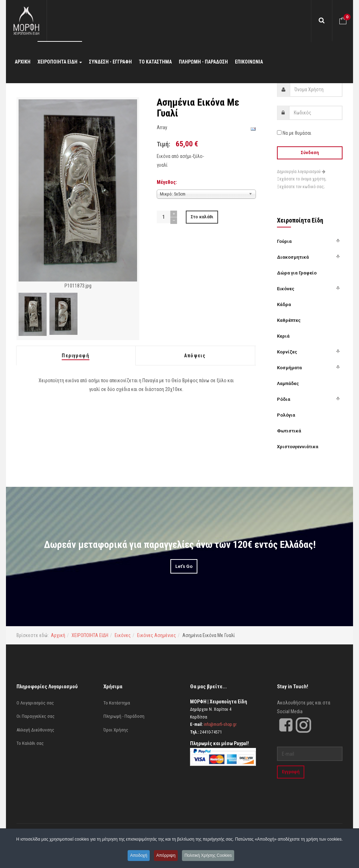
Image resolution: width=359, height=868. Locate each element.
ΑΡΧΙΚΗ (23, 63)
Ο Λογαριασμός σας (35, 703)
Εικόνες (286, 289)
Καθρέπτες (289, 320)
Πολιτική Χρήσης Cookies (209, 856)
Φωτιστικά (289, 431)
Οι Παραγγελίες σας (36, 716)
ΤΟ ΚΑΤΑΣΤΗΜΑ (155, 63)
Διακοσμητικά (293, 257)
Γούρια (284, 241)
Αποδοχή (138, 856)
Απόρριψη (166, 856)
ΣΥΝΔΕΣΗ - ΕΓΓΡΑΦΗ (110, 63)
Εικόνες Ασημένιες (157, 635)
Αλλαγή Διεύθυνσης (35, 730)
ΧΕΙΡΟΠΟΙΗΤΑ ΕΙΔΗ (60, 63)
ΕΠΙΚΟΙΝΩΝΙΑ (249, 63)
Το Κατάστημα (117, 703)
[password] (316, 113)
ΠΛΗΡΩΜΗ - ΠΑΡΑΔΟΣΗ (203, 63)
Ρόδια (284, 399)
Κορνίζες (287, 352)
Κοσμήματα (289, 368)
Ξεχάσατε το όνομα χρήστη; (302, 179)
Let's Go (184, 566)
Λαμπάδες (288, 383)
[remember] (279, 132)
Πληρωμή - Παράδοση (124, 716)
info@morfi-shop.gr (220, 724)
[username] (316, 90)
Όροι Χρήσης (116, 730)
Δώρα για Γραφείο (297, 273)
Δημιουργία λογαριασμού (301, 172)
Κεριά (283, 336)
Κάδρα (284, 304)
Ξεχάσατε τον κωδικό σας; (301, 187)
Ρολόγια (286, 415)
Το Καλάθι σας (30, 743)
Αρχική (58, 635)
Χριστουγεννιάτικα (298, 447)
